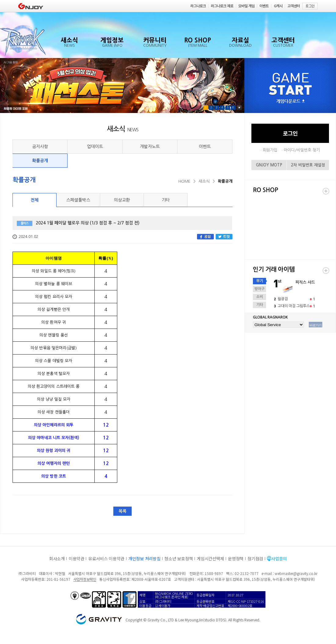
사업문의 (279, 558)
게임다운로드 (290, 102)
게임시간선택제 (210, 558)
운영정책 (236, 558)
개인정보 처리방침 (144, 558)
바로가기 (316, 325)
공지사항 (40, 147)
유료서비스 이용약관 (106, 558)
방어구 (259, 289)
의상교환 (122, 200)
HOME (184, 181)
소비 (260, 297)
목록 (122, 511)
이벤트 (205, 147)
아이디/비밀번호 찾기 (302, 150)
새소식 (204, 181)
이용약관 (77, 558)
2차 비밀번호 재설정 (308, 165)
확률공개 (40, 161)
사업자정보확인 (85, 579)
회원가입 (270, 150)
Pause (239, 108)
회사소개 (57, 558)
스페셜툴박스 (78, 200)
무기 (260, 281)
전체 (35, 200)
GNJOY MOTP (269, 165)
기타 (166, 200)
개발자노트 (150, 147)
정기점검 (255, 558)
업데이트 (95, 147)
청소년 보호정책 (179, 558)
